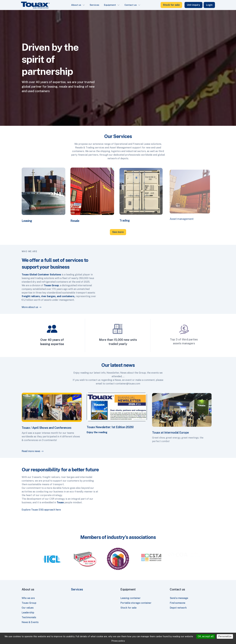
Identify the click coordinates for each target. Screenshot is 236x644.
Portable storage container (136, 603)
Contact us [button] (131, 5)
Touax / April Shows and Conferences (47, 426)
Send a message (179, 598)
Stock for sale (171, 5)
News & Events (30, 622)
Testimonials (29, 617)
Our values (28, 608)
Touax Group (29, 603)
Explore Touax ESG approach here (37, 510)
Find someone (178, 603)
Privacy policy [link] (118, 641)
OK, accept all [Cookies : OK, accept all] (206, 636)
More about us (27, 307)
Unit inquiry (193, 5)
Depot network (178, 608)
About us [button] (76, 5)
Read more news (49, 451)
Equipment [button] (110, 5)
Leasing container (130, 598)
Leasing (30, 216)
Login (209, 5)
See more (118, 232)
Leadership (28, 613)
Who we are (28, 598)
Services (94, 5)
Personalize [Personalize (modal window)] (225, 636)
